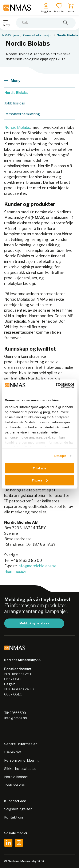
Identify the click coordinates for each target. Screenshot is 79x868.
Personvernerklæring (22, 760)
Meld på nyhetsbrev (34, 623)
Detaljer (60, 456)
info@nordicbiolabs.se (37, 566)
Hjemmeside (15, 571)
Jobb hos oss (14, 785)
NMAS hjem (10, 35)
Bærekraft (13, 752)
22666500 (18, 713)
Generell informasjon (38, 35)
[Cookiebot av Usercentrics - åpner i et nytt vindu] (56, 385)
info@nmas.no (16, 718)
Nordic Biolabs (17, 127)
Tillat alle (40, 468)
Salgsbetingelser (18, 809)
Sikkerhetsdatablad (20, 769)
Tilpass (40, 480)
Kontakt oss (14, 817)
